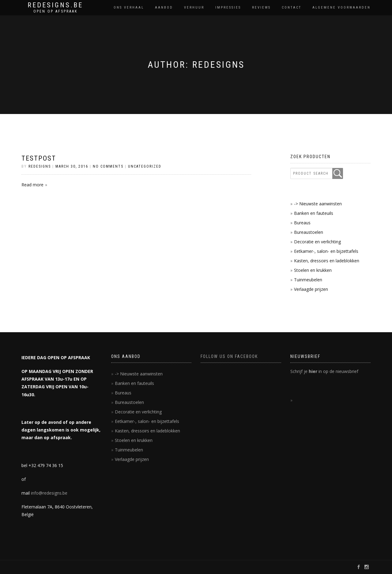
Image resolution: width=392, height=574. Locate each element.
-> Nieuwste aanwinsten (318, 204)
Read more (32, 185)
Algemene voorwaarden (341, 8)
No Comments (108, 166)
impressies (228, 8)
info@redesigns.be (49, 493)
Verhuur (194, 8)
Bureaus (302, 223)
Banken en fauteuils (314, 213)
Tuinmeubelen (308, 280)
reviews (261, 8)
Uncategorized (145, 166)
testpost (39, 158)
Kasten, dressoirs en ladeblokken (327, 261)
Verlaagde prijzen (311, 289)
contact (292, 8)
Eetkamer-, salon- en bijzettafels (326, 251)
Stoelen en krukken (313, 270)
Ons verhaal (129, 8)
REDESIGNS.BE (55, 5)
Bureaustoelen (309, 232)
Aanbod (164, 8)
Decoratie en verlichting (317, 242)
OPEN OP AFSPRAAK (55, 11)
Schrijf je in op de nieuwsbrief (324, 371)
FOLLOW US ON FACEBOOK (229, 356)
